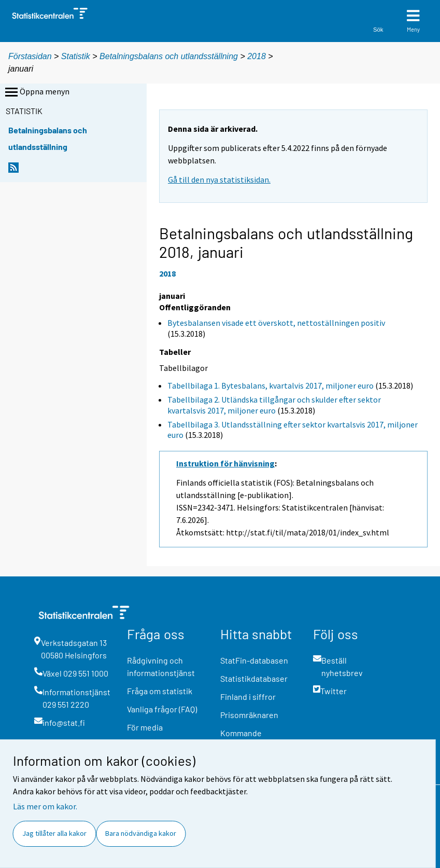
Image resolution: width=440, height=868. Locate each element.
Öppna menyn (36, 92)
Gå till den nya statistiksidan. (219, 180)
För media (145, 727)
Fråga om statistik (160, 691)
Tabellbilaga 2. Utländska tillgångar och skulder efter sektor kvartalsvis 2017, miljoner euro (274, 405)
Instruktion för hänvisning (225, 463)
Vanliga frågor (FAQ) (162, 709)
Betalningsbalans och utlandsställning (169, 56)
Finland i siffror (248, 697)
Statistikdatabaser (254, 678)
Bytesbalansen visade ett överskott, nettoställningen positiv (276, 323)
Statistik (76, 56)
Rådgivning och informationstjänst (161, 666)
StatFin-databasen (254, 660)
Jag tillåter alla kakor (54, 833)
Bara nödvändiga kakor (141, 833)
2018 (257, 56)
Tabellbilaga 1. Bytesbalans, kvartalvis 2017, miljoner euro (271, 385)
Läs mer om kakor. (45, 806)
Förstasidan (30, 56)
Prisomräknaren (249, 715)
